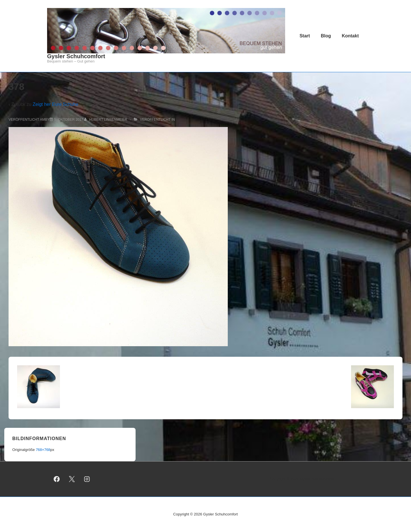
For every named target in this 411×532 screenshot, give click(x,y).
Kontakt (350, 36)
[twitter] (72, 479)
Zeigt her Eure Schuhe (55, 104)
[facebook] (57, 479)
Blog (326, 36)
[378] (69, 120)
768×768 (43, 450)
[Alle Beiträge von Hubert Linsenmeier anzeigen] (106, 120)
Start (305, 36)
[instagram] (87, 479)
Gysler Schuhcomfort (76, 56)
